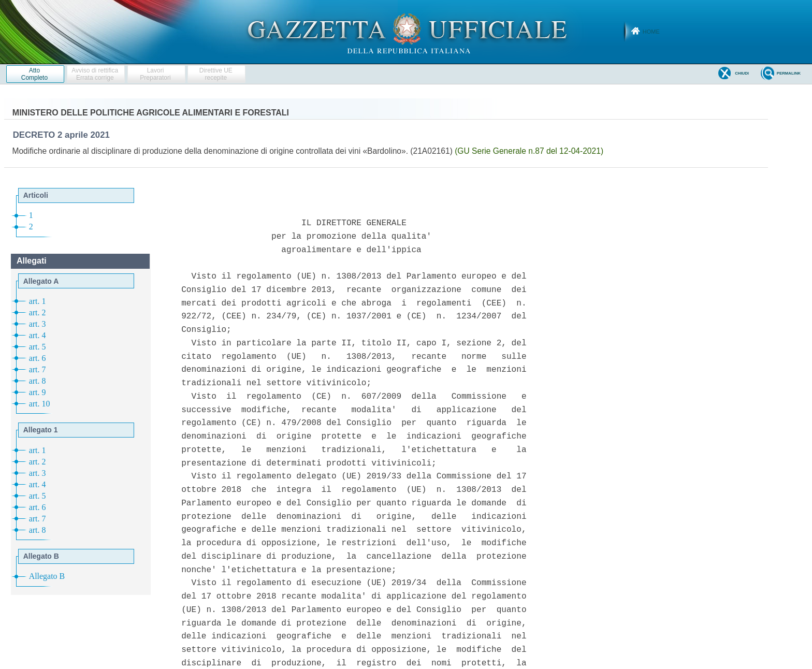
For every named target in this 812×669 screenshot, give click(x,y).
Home (651, 32)
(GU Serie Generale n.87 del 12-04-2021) (529, 151)
